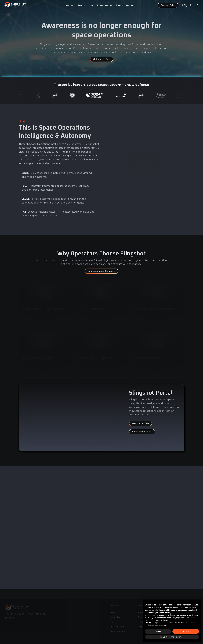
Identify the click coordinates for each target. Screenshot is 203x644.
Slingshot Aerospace (126, 642)
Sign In (188, 5)
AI (112, 614)
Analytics (115, 609)
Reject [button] (158, 631)
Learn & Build (117, 619)
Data (113, 604)
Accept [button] (186, 631)
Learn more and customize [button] (172, 637)
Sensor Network (119, 624)
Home (69, 6)
